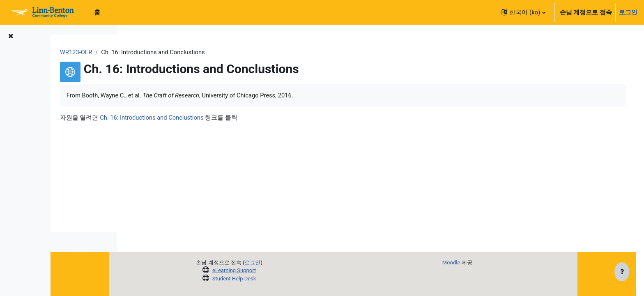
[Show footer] (622, 272)
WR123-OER (149, 52)
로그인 (628, 12)
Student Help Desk (265, 279)
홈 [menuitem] (97, 12)
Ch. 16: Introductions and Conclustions (226, 118)
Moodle (482, 262)
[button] (523, 12)
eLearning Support (265, 270)
